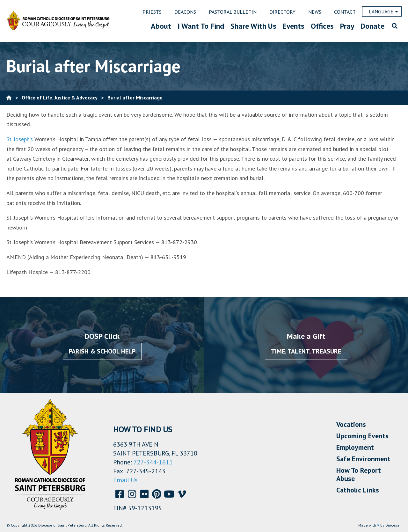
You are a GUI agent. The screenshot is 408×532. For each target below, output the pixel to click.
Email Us (125, 480)
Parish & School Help (102, 351)
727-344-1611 (153, 462)
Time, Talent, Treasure (306, 351)
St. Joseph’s (20, 139)
